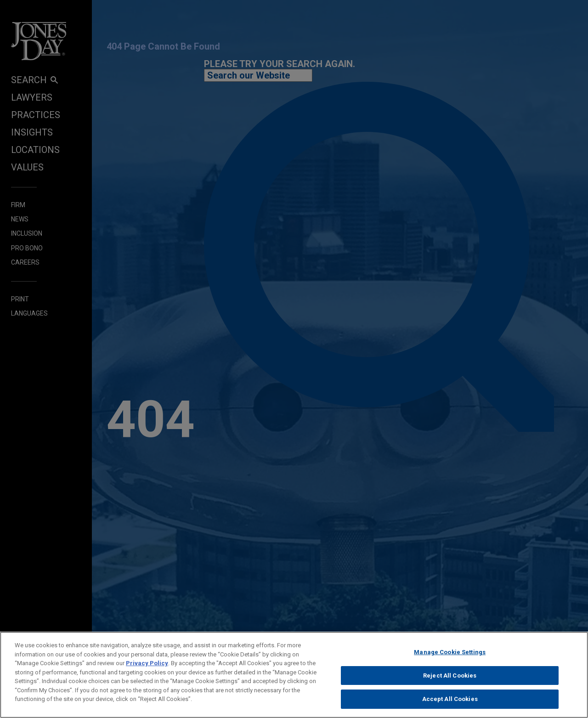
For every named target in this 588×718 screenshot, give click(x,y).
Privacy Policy (147, 666)
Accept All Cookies (450, 702)
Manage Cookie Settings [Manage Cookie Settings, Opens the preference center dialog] (450, 655)
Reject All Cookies (450, 678)
